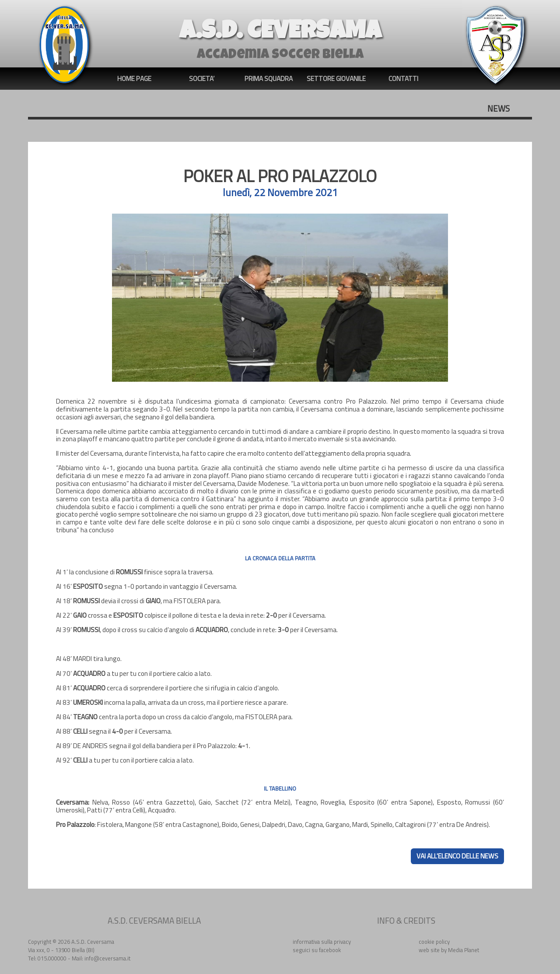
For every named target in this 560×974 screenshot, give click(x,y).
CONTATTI (403, 79)
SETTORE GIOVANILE (336, 79)
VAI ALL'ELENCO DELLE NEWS (457, 856)
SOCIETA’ (202, 79)
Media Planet (464, 950)
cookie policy (434, 942)
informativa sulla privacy (322, 942)
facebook (330, 950)
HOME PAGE (134, 79)
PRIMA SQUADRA (269, 79)
